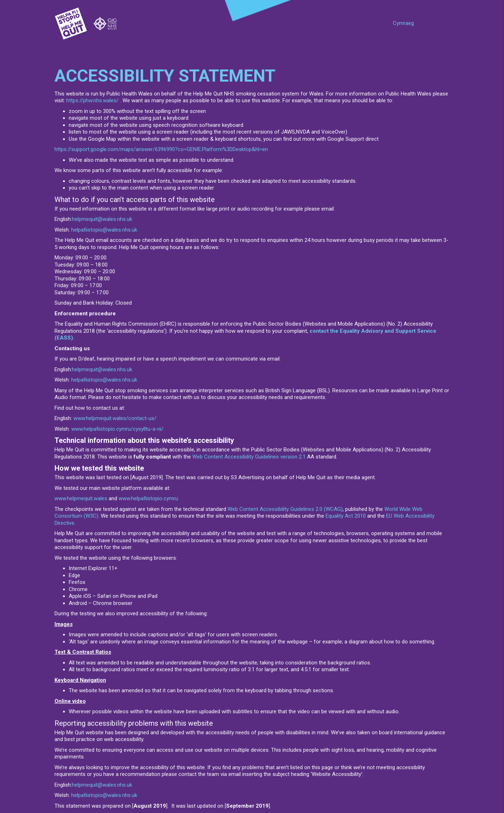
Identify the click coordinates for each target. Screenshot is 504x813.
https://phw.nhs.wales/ (92, 100)
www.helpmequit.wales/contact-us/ (115, 418)
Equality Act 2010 (346, 516)
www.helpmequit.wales (81, 498)
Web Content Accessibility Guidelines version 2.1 (249, 457)
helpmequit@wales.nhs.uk (102, 219)
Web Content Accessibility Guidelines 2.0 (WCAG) (285, 509)
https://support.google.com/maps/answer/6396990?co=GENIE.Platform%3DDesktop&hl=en (161, 149)
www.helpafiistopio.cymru (148, 498)
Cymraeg (403, 23)
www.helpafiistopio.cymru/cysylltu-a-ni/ (117, 429)
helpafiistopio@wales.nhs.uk (104, 230)
